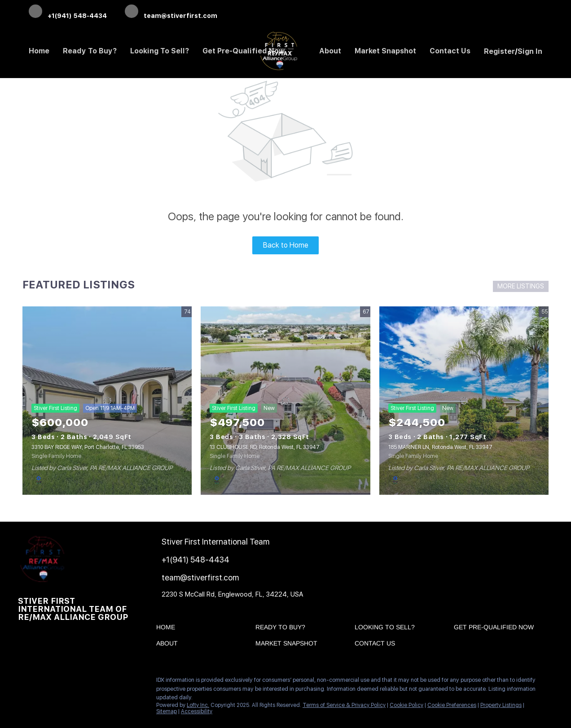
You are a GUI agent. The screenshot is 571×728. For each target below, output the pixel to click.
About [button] (330, 51)
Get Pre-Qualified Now (244, 51)
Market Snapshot (385, 51)
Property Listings (501, 705)
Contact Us (450, 51)
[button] (168, 629)
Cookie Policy (406, 705)
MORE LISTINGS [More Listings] (521, 286)
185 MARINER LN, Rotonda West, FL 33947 (440, 447)
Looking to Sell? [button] (160, 51)
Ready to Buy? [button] (90, 51)
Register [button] (499, 51)
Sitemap (167, 711)
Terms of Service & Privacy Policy (344, 705)
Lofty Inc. (198, 705)
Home (39, 51)
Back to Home (286, 245)
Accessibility (197, 711)
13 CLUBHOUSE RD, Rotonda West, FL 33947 (265, 447)
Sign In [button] (530, 51)
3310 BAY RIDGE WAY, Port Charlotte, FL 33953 (88, 447)
